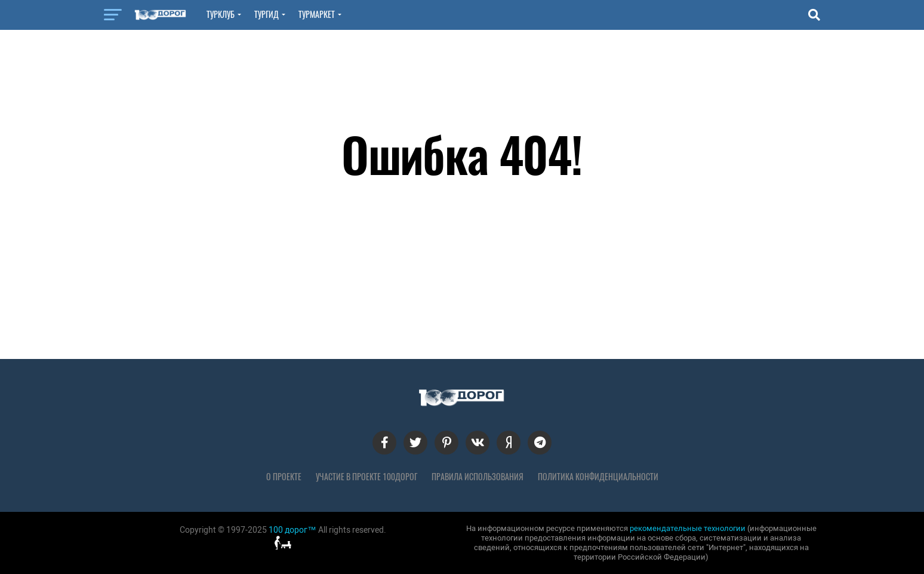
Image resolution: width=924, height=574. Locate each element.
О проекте (284, 477)
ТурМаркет (317, 15)
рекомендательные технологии (688, 528)
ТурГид (267, 15)
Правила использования (478, 477)
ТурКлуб (221, 15)
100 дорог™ (292, 530)
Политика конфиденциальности (598, 477)
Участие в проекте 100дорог (366, 477)
